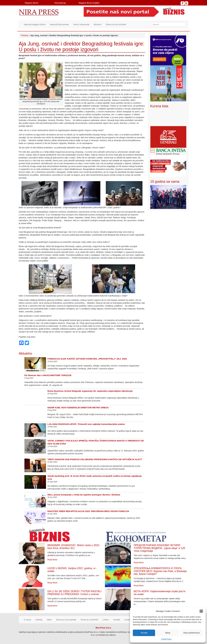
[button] (201, 611)
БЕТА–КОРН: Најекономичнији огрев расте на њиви (160, 593)
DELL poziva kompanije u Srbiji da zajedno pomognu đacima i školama (84, 495)
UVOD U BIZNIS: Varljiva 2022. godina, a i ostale (72, 570)
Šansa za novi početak (116, 24)
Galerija (39, 620)
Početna (25, 35)
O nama (27, 620)
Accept (144, 633)
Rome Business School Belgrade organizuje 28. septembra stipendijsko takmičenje (90, 391)
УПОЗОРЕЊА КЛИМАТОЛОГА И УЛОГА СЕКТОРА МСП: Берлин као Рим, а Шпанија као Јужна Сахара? (160, 571)
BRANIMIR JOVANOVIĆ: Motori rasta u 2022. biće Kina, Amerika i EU (74, 547)
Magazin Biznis (31, 3)
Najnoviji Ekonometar (59, 24)
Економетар (60, 3)
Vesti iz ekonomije (81, 24)
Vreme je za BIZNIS (89, 620)
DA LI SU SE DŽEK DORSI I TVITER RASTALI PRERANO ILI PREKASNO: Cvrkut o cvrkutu (74, 593)
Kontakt (117, 620)
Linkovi (106, 620)
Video (49, 620)
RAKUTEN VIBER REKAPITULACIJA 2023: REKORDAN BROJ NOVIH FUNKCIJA (88, 511)
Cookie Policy (166, 639)
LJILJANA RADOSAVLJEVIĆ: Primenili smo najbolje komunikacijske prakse (86, 424)
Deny (168, 633)
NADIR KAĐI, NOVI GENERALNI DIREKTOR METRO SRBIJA (78, 408)
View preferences (192, 633)
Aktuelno (97, 24)
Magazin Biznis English (89, 3)
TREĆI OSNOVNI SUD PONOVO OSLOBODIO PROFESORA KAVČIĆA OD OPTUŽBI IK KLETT (95, 459)
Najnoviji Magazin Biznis (35, 24)
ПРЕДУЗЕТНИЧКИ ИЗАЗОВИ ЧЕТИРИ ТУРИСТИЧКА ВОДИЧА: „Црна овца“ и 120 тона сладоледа (159, 548)
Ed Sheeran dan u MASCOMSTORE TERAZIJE (48, 375)
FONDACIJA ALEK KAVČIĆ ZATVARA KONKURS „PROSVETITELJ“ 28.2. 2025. (87, 359)
